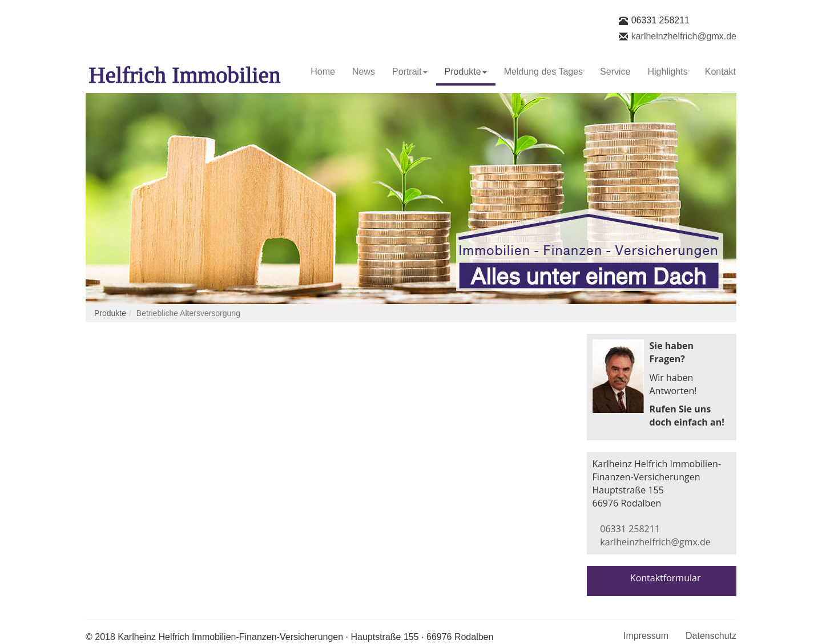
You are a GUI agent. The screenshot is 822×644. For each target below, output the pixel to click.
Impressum (646, 636)
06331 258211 (660, 20)
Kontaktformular (666, 578)
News (364, 72)
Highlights (667, 72)
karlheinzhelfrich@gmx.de (684, 36)
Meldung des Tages (543, 72)
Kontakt (720, 72)
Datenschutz (711, 636)
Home (323, 72)
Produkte (466, 72)
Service (615, 72)
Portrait (410, 72)
